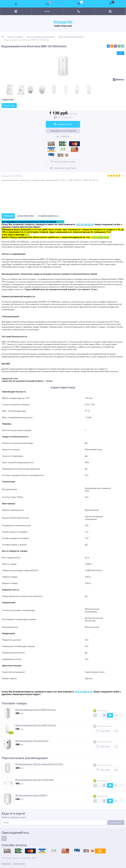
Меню (47, 11)
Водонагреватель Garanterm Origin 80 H (35, 780)
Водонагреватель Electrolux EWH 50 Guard (36, 725)
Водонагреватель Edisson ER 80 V (31, 795)
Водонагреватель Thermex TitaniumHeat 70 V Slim (39, 764)
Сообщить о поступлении (63, 131)
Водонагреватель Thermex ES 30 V (32, 741)
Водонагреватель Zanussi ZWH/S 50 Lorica (36, 710)
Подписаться (116, 823)
